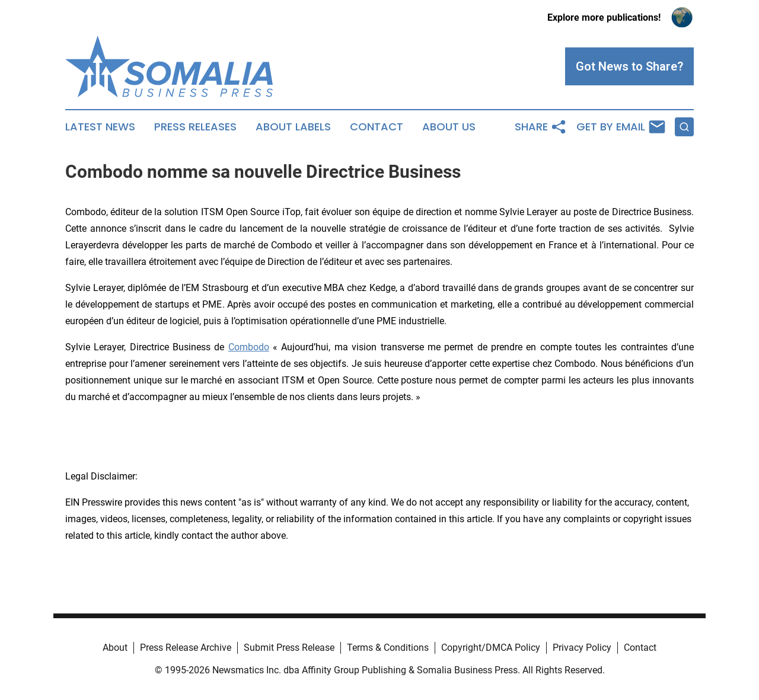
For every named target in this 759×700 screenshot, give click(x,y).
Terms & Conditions (388, 648)
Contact (377, 127)
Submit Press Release (289, 648)
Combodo (249, 347)
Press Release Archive (186, 648)
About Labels (293, 127)
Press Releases (195, 127)
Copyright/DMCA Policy (491, 648)
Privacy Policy (582, 648)
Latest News (100, 127)
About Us (449, 127)
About (115, 648)
